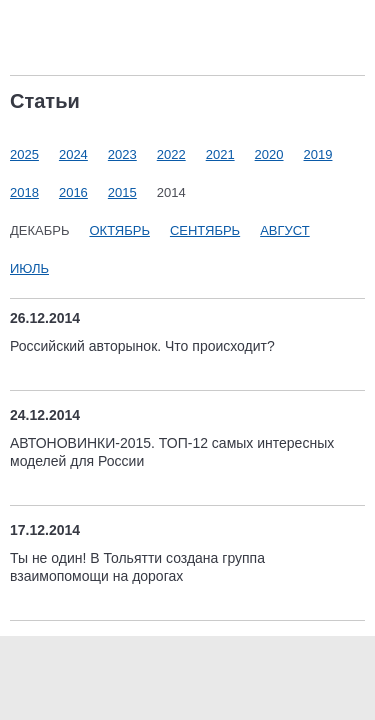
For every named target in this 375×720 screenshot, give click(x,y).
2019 (318, 154)
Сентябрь (205, 230)
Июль (29, 268)
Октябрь (119, 230)
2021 (220, 154)
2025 (24, 154)
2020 (269, 154)
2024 (73, 154)
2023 (122, 154)
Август (285, 230)
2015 (122, 192)
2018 (24, 192)
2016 (73, 192)
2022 (171, 154)
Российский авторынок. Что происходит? (142, 346)
